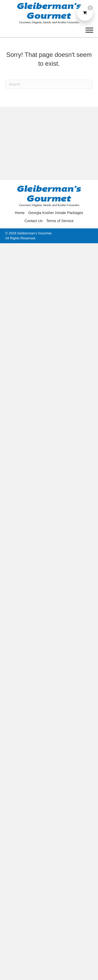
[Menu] (89, 30)
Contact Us (34, 221)
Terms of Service (60, 221)
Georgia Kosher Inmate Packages (56, 213)
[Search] (49, 84)
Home (20, 213)
